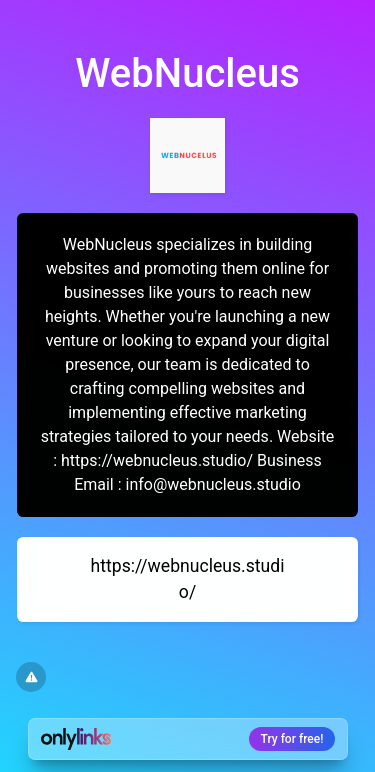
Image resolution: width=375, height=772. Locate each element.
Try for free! (292, 739)
